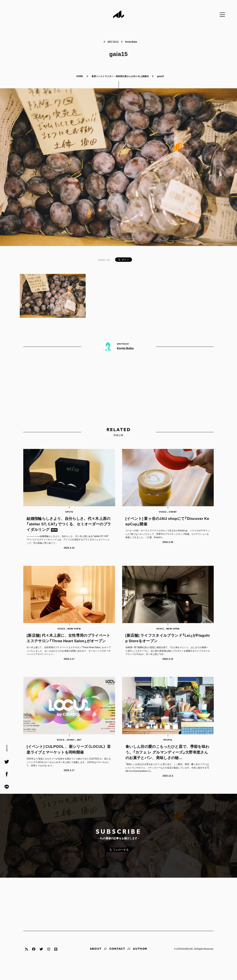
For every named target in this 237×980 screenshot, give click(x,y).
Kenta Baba (131, 42)
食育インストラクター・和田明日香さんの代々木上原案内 (120, 76)
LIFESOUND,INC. (185, 962)
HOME (80, 76)
